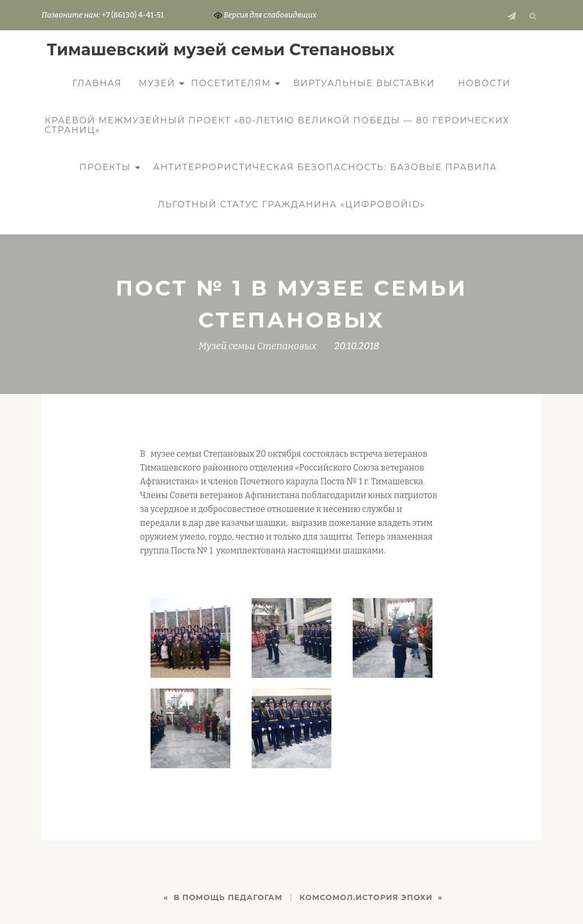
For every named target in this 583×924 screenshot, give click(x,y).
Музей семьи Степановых (257, 346)
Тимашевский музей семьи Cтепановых (221, 50)
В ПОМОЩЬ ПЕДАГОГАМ (228, 897)
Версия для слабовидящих (265, 15)
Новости (484, 83)
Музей (157, 83)
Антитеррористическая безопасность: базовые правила (325, 167)
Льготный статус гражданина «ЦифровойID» (292, 204)
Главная (97, 83)
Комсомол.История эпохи (366, 897)
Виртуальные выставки (364, 83)
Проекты (105, 167)
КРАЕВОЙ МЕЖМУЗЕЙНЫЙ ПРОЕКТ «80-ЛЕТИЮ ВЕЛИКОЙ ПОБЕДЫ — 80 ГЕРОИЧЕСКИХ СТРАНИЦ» (277, 125)
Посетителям (231, 83)
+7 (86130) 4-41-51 (132, 15)
